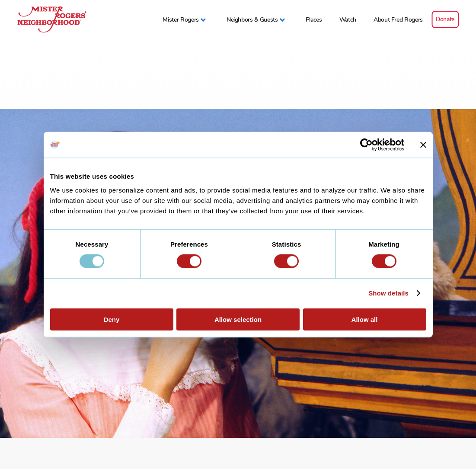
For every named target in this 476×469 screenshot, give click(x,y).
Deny (112, 319)
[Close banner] (423, 145)
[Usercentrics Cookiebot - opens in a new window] (366, 145)
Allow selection (238, 319)
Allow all (365, 319)
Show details (388, 293)
